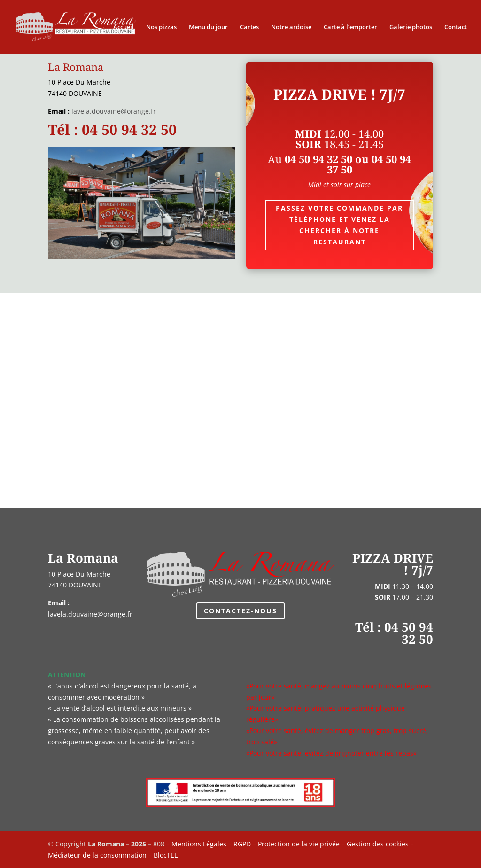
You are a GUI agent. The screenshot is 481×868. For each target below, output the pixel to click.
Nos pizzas (161, 27)
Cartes (249, 27)
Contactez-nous (240, 611)
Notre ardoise (291, 27)
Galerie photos (411, 27)
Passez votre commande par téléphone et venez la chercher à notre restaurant (339, 225)
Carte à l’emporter (350, 27)
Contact (456, 27)
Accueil (124, 27)
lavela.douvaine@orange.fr (114, 111)
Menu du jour (208, 27)
